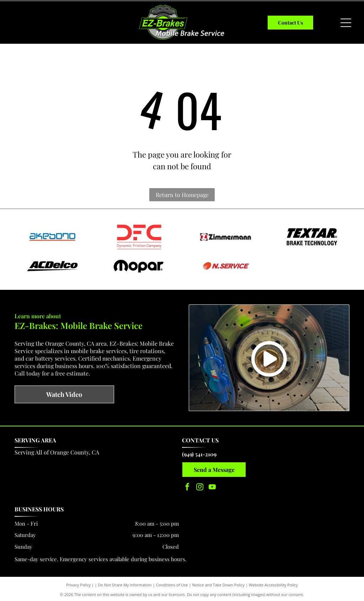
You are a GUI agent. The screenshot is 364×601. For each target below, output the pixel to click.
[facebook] (187, 486)
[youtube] (212, 486)
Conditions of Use (172, 583)
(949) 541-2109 (199, 452)
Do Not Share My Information (125, 583)
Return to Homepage (182, 195)
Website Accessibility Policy (273, 583)
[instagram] (200, 486)
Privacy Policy (78, 583)
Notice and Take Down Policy (219, 583)
